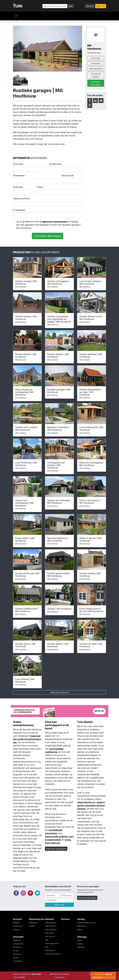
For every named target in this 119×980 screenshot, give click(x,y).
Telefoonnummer (21, 199)
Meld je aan (60, 905)
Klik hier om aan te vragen (103, 976)
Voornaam (18, 164)
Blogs (79, 940)
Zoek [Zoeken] (71, 6)
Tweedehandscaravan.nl (87, 923)
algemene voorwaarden (55, 222)
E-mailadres (19, 210)
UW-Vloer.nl (50, 936)
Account (90, 6)
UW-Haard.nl (50, 926)
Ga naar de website (96, 75)
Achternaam (55, 164)
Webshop (81, 947)
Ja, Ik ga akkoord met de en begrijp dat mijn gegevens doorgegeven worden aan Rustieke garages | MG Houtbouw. (49, 225)
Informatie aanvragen (48, 236)
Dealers (80, 944)
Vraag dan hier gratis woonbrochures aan (27, 739)
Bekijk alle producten (60, 692)
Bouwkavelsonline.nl (53, 954)
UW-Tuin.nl (49, 933)
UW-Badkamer (51, 923)
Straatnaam (19, 176)
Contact (32, 926)
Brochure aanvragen (87, 898)
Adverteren (34, 923)
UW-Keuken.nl (51, 930)
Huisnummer (67, 176)
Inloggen (16, 923)
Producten (96, 63)
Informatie (96, 58)
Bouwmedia (37, 974)
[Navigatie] (16, 16)
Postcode (18, 187)
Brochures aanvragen (96, 83)
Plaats (40, 187)
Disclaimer (17, 947)
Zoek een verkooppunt (56, 849)
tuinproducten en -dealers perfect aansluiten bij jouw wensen (91, 805)
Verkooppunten (96, 69)
